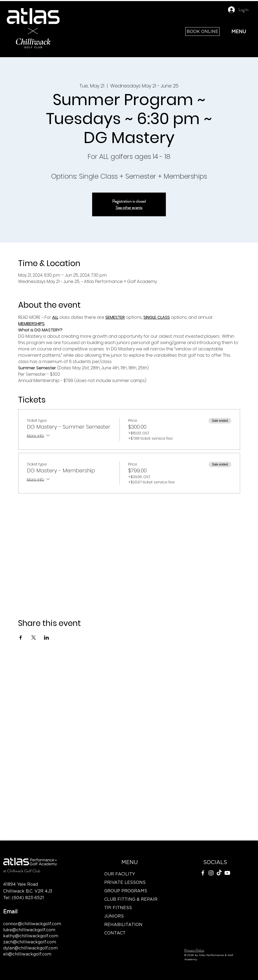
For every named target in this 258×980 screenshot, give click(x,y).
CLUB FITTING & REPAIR (130, 899)
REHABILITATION (123, 924)
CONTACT (115, 933)
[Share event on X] (34, 638)
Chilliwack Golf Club (24, 871)
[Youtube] (227, 873)
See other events (129, 207)
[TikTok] (219, 873)
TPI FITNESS (118, 908)
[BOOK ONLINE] (202, 31)
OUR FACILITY (120, 874)
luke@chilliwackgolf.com (29, 930)
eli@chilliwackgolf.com (27, 954)
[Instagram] (211, 873)
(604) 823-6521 (28, 898)
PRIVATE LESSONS (125, 882)
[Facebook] (203, 873)
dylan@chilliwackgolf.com (30, 948)
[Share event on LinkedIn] (46, 638)
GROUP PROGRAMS (126, 891)
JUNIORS (114, 916)
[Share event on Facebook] (21, 638)
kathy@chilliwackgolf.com (31, 936)
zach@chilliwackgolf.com (30, 942)
